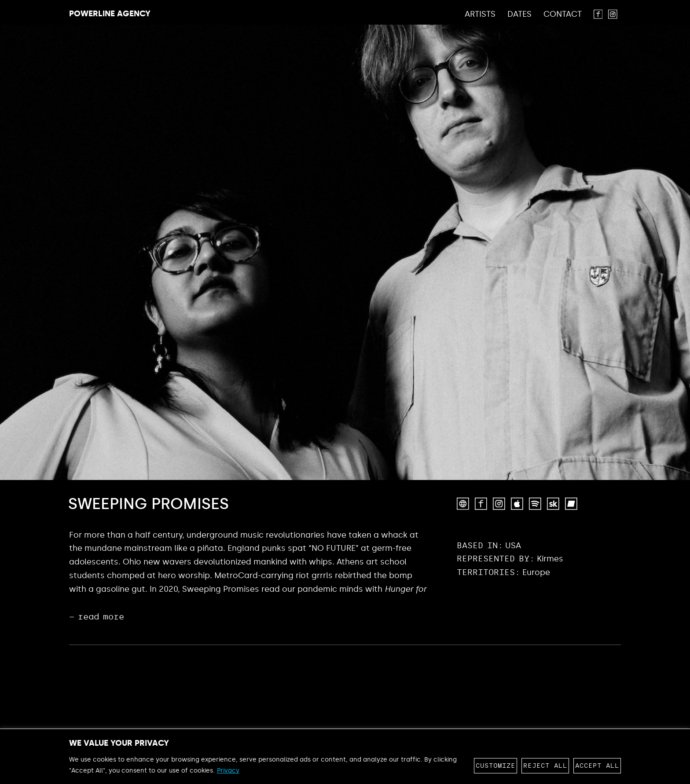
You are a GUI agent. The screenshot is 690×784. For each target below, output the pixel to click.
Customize (495, 766)
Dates (519, 15)
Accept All (597, 766)
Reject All (545, 766)
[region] (345, 756)
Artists (480, 15)
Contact (563, 15)
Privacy (228, 771)
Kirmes (550, 559)
